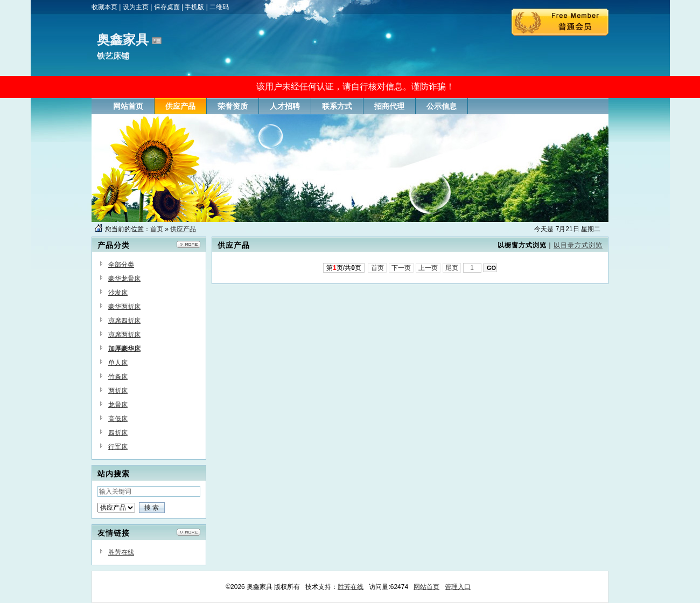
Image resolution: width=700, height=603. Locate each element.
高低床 (118, 419)
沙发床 (118, 293)
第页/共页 (344, 268)
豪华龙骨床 (124, 279)
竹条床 (118, 377)
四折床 (118, 433)
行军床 (118, 447)
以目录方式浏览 (578, 245)
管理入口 (458, 587)
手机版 (194, 7)
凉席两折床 (124, 335)
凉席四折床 (124, 321)
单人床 (118, 363)
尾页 (452, 268)
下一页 (401, 268)
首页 (157, 229)
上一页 (428, 268)
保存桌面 (167, 7)
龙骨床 (118, 405)
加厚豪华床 (124, 349)
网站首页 (426, 587)
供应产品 (183, 229)
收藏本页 (104, 7)
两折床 (118, 391)
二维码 (219, 7)
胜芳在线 (121, 552)
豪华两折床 (124, 307)
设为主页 (136, 7)
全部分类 (121, 265)
